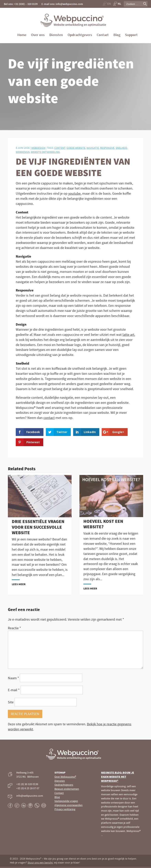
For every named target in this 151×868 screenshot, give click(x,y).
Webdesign (38, 148)
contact (49, 418)
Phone (37, 805)
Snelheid (121, 148)
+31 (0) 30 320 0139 (27, 784)
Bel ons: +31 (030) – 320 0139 (21, 4)
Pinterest (30, 805)
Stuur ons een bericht (40, 863)
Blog (117, 35)
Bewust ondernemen (67, 789)
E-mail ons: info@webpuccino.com (62, 4)
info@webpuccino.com (30, 796)
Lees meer (19, 584)
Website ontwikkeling (45, 152)
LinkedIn (24, 805)
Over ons (38, 35)
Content (60, 148)
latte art (128, 335)
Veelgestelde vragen (66, 801)
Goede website (76, 148)
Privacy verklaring (65, 809)
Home (22, 35)
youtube (74, 193)
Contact (103, 35)
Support (131, 35)
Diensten (56, 35)
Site (11, 702)
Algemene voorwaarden (69, 805)
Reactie (14, 628)
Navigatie (93, 148)
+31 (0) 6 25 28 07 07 (28, 788)
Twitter (17, 805)
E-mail (14, 690)
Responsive (107, 148)
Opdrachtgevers (80, 35)
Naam (13, 678)
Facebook (10, 805)
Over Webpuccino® (65, 777)
